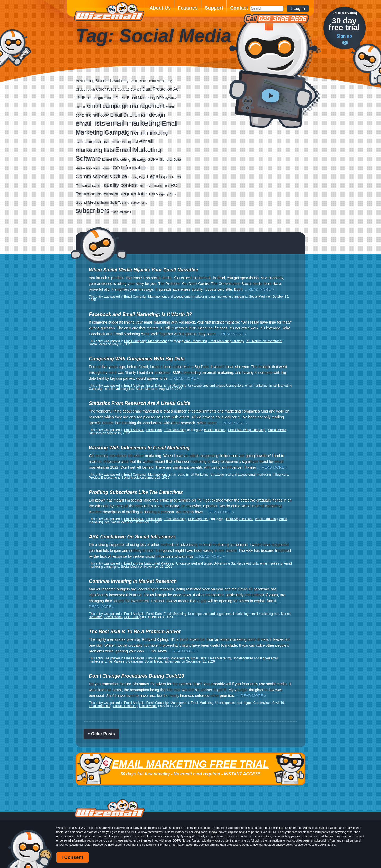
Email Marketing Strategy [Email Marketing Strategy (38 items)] (124, 159)
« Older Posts (101, 734)
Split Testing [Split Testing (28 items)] (120, 202)
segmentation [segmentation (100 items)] (135, 194)
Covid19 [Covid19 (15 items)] (136, 90)
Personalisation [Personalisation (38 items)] (89, 185)
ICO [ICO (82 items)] (115, 168)
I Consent (72, 857)
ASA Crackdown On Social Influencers (132, 537)
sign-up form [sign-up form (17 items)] (167, 194)
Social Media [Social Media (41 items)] (87, 202)
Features (188, 8)
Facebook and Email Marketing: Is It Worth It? (140, 314)
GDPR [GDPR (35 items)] (153, 159)
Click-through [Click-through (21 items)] (85, 90)
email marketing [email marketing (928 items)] (133, 123)
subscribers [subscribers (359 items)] (93, 211)
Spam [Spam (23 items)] (104, 202)
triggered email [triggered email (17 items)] (121, 212)
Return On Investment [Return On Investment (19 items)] (154, 186)
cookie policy (303, 845)
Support (214, 8)
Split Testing (133, 617)
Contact (239, 8)
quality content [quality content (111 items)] (121, 185)
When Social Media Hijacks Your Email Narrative (143, 270)
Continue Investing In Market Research (133, 581)
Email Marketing (175, 386)
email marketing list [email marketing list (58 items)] (119, 142)
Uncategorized (198, 386)
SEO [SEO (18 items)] (155, 194)
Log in (299, 8)
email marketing (196, 297)
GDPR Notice (326, 845)
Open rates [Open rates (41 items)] (171, 177)
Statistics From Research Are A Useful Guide (140, 403)
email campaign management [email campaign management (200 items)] (126, 106)
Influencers (280, 475)
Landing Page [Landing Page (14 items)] (137, 177)
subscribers (172, 661)
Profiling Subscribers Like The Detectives (136, 492)
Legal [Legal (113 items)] (153, 176)
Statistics (95, 433)
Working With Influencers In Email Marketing (139, 448)
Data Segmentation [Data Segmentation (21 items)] (101, 98)
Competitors (235, 386)
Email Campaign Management (145, 297)
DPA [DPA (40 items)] (160, 98)
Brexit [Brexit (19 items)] (134, 81)
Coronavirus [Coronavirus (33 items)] (106, 89)
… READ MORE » (259, 289)
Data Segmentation (240, 519)
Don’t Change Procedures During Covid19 (136, 676)
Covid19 (278, 703)
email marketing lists (119, 389)
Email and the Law (137, 563)
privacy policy (284, 845)
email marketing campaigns (228, 297)
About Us (160, 8)
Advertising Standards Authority (236, 563)
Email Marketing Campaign (247, 430)
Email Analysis (134, 386)
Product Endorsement (104, 478)
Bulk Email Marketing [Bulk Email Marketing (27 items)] (156, 81)
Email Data (154, 386)
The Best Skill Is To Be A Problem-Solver (135, 632)
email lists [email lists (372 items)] (90, 123)
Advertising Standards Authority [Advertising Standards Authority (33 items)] (102, 81)
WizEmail (109, 11)
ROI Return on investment (264, 341)
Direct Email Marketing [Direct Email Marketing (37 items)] (135, 98)
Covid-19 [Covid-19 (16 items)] (124, 90)
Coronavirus (262, 703)
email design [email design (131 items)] (150, 115)
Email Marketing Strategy (226, 341)
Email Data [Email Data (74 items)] (122, 115)
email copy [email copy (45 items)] (99, 115)
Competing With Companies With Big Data (137, 359)
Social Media (258, 297)
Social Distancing (125, 706)
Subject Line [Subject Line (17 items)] (139, 203)
